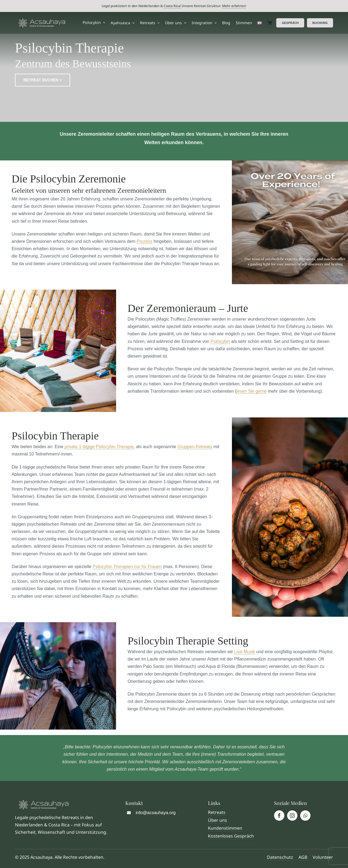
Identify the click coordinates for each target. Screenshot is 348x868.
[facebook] (279, 816)
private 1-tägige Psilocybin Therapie (99, 447)
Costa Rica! (172, 6)
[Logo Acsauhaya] (42, 21)
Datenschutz (280, 857)
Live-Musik (245, 652)
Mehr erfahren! (234, 6)
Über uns (217, 820)
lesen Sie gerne (252, 391)
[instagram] (292, 816)
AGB (302, 857)
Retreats (217, 812)
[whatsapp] (305, 816)
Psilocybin (220, 341)
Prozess (144, 241)
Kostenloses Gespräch (231, 836)
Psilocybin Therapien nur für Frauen (127, 567)
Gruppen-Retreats (195, 447)
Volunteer (323, 857)
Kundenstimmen (225, 828)
